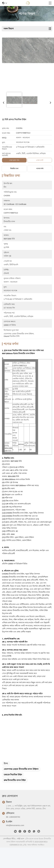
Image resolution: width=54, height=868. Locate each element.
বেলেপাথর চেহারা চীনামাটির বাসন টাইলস (21, 771)
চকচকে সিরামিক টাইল (13, 777)
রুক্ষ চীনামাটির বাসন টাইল (15, 783)
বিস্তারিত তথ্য (14, 169)
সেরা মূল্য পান (14, 160)
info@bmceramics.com (15, 828)
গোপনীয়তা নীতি (9, 841)
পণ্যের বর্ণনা (40, 169)
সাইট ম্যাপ (21, 841)
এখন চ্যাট (40, 160)
